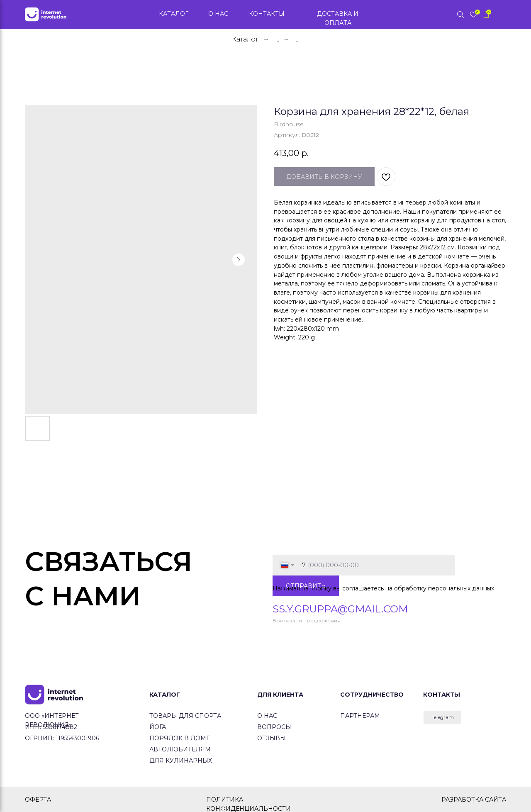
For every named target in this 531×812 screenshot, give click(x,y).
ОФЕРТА (38, 800)
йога (158, 727)
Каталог (245, 39)
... (277, 39)
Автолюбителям (180, 749)
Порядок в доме (180, 738)
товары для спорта (185, 716)
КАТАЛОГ (165, 695)
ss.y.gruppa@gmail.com (340, 609)
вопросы (274, 727)
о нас (267, 716)
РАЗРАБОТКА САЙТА (474, 800)
